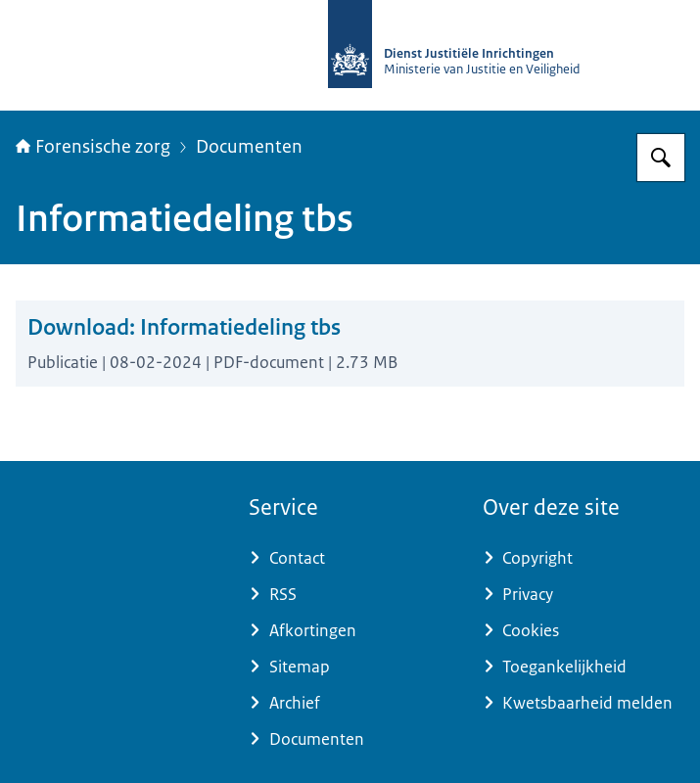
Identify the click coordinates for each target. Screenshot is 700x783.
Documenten (249, 147)
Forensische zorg (93, 147)
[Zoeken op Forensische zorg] (661, 158)
